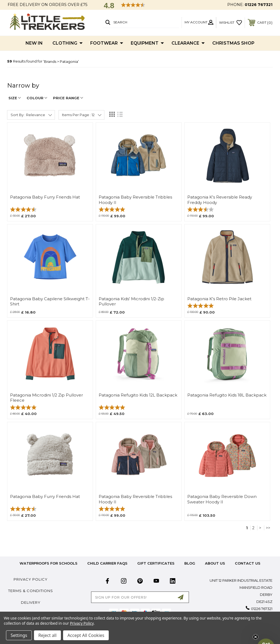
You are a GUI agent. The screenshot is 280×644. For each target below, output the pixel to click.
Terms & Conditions (31, 591)
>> (268, 528)
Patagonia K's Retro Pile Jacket (219, 299)
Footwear (107, 43)
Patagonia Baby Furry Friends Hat (45, 197)
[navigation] (140, 88)
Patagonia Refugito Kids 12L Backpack (138, 395)
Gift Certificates (156, 563)
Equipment (147, 43)
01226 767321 (259, 5)
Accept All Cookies (86, 635)
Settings (19, 635)
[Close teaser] (256, 637)
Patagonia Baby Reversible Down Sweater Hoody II (222, 499)
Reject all (47, 635)
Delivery (31, 602)
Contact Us (248, 563)
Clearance (188, 43)
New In (34, 43)
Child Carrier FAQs (107, 563)
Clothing (68, 43)
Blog (190, 563)
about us (215, 563)
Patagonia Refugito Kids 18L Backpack (227, 395)
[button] (266, 630)
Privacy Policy (31, 579)
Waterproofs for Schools (49, 563)
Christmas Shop (233, 43)
